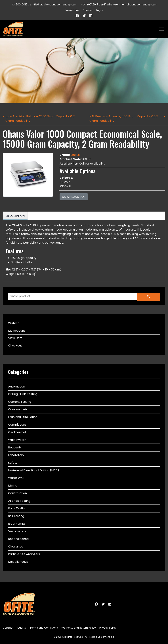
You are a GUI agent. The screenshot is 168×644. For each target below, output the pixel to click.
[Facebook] (77, 16)
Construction (17, 493)
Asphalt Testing (19, 501)
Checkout (15, 345)
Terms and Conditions (44, 628)
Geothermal (17, 432)
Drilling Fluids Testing (23, 394)
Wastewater (17, 440)
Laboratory (16, 455)
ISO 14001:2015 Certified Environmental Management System (119, 5)
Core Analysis (18, 409)
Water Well (16, 478)
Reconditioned (18, 539)
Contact (8, 628)
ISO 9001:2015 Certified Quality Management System (44, 5)
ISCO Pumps (17, 524)
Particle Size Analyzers (24, 554)
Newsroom (72, 10)
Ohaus (75, 155)
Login (99, 10)
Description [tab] (15, 216)
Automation (17, 386)
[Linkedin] (91, 16)
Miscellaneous (18, 562)
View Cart (15, 338)
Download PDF (74, 197)
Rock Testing (17, 508)
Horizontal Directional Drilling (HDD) (34, 470)
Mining (13, 486)
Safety (13, 463)
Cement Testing (20, 402)
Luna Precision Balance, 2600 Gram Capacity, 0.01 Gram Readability (40, 119)
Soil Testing (16, 516)
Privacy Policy (108, 628)
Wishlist (13, 323)
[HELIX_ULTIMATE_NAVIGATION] (161, 29)
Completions (17, 425)
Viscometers (17, 531)
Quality (22, 628)
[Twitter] (84, 16)
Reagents (15, 447)
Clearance (16, 546)
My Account (17, 331)
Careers (88, 10)
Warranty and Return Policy (79, 628)
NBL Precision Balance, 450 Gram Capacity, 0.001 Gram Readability (124, 119)
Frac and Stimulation (23, 417)
